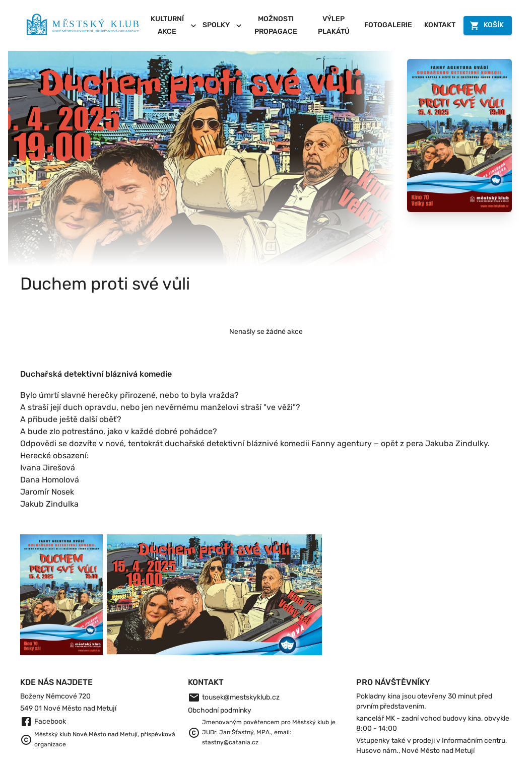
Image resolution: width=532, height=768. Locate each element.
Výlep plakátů (334, 25)
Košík (488, 25)
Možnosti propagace (276, 25)
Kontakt (440, 25)
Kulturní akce (173, 25)
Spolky (222, 25)
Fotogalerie (388, 25)
